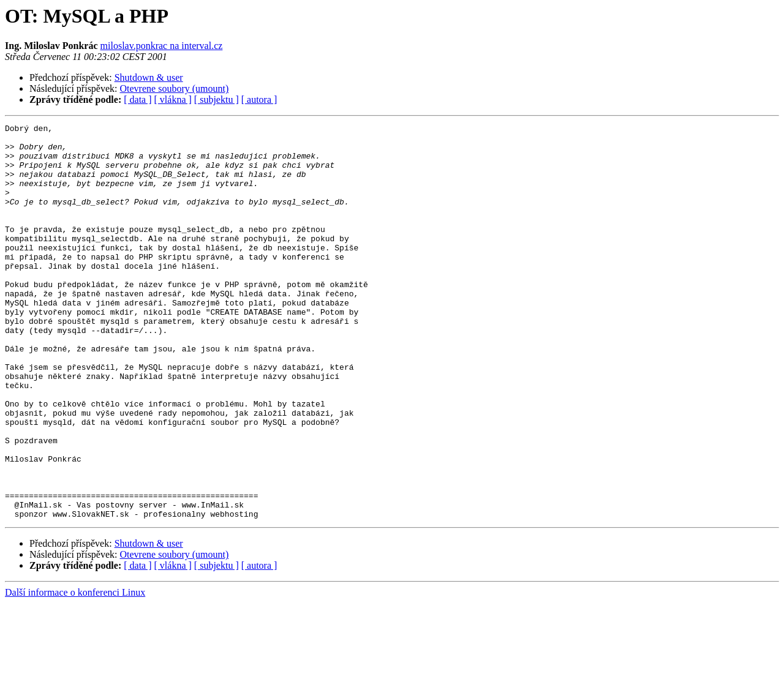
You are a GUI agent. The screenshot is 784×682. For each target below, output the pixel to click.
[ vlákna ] (173, 99)
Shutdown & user (149, 77)
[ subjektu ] (217, 99)
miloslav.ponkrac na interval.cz (162, 46)
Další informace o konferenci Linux (75, 671)
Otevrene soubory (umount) (175, 88)
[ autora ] (259, 99)
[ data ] (138, 99)
